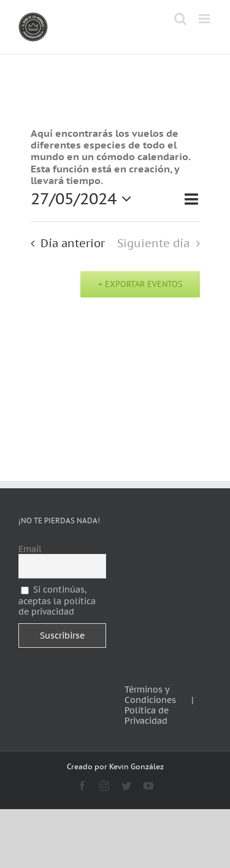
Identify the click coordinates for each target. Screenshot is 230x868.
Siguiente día (153, 243)
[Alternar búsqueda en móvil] (180, 19)
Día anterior (73, 243)
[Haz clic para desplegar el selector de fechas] (84, 199)
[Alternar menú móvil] (205, 19)
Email (30, 549)
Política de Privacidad (147, 716)
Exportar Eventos (142, 284)
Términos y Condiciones (150, 695)
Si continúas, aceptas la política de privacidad (57, 601)
